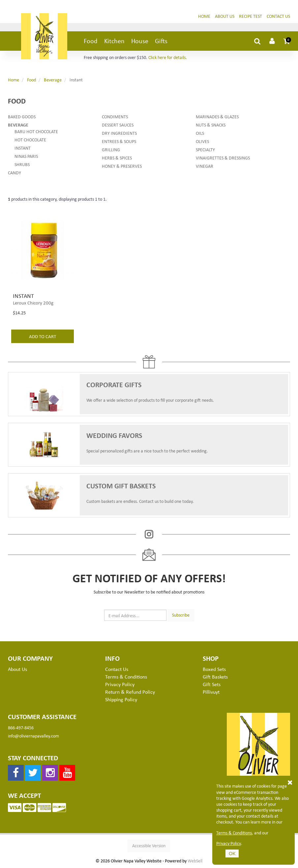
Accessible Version (149, 845)
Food (91, 41)
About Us (225, 16)
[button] (287, 41)
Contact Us (278, 16)
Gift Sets (212, 684)
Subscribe (181, 615)
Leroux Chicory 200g (33, 303)
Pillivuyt (211, 692)
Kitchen (114, 41)
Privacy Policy (229, 843)
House (140, 41)
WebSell (195, 861)
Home (204, 16)
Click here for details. (168, 57)
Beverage (53, 80)
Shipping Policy (121, 699)
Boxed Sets (214, 669)
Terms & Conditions (234, 833)
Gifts (161, 41)
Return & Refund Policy (130, 692)
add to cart (43, 336)
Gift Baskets (215, 677)
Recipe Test (251, 16)
